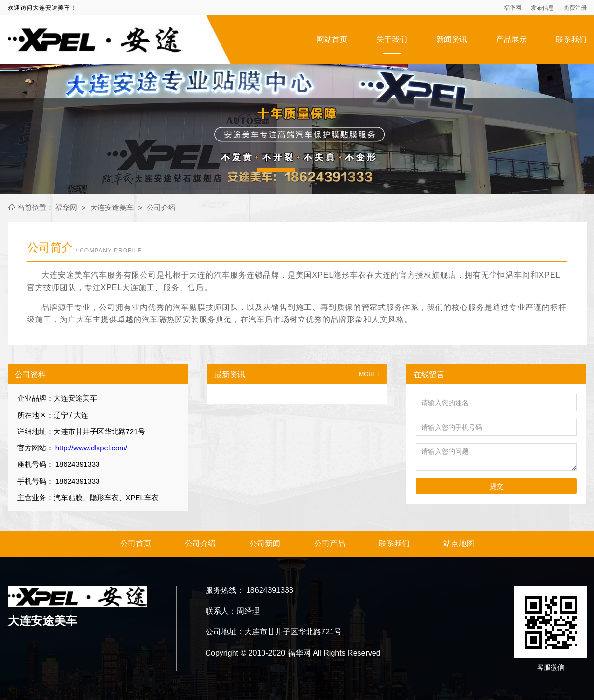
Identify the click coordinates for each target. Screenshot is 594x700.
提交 (497, 486)
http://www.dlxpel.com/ (90, 448)
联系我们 (571, 39)
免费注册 (575, 8)
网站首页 (332, 39)
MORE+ (369, 374)
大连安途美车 (112, 207)
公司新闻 (265, 543)
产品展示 (511, 39)
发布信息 (542, 8)
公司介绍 (161, 207)
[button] (276, 170)
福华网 (512, 8)
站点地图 (459, 543)
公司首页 (136, 543)
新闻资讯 (452, 39)
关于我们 (392, 39)
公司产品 (330, 543)
